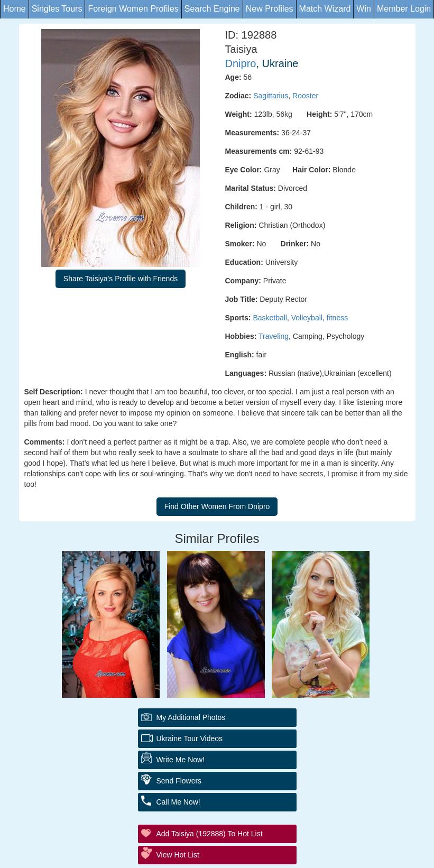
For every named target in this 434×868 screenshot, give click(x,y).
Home (15, 9)
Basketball (270, 318)
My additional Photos (191, 717)
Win (364, 9)
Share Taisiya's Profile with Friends (121, 279)
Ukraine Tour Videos (190, 738)
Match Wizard (325, 9)
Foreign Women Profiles (133, 9)
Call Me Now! (178, 802)
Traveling (274, 336)
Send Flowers (179, 781)
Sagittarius (271, 96)
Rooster (305, 96)
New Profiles (270, 9)
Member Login (404, 9)
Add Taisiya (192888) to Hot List (210, 834)
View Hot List (178, 855)
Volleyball (307, 318)
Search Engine (212, 9)
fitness (337, 318)
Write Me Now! (181, 760)
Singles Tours (57, 9)
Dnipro (241, 63)
